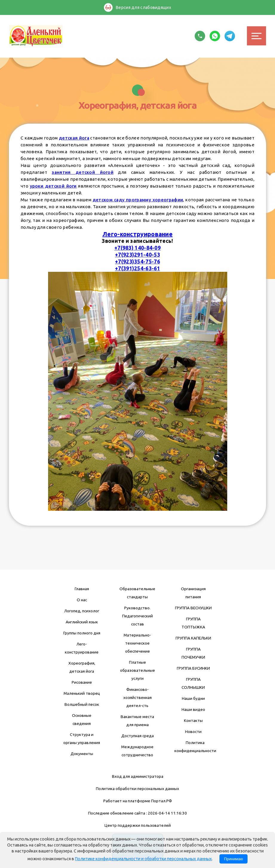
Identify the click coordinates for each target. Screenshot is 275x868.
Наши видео (193, 709)
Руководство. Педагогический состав (137, 616)
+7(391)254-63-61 (137, 268)
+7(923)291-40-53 (137, 255)
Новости (193, 731)
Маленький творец (82, 693)
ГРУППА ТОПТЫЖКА (193, 623)
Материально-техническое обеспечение (137, 643)
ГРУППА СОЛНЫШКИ (193, 683)
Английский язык (82, 622)
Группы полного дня (82, 633)
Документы (82, 754)
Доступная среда (137, 736)
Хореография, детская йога (82, 667)
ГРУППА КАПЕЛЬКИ (193, 638)
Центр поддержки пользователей (138, 825)
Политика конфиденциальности (195, 747)
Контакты (193, 720)
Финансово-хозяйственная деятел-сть (137, 697)
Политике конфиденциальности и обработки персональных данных (143, 859)
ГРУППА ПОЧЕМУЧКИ (193, 653)
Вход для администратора (138, 776)
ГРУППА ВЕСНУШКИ (193, 608)
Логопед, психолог (82, 611)
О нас (82, 600)
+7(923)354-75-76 (137, 262)
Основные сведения (82, 719)
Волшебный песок (82, 704)
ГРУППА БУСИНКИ (193, 668)
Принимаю (233, 859)
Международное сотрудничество (137, 751)
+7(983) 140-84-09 (137, 248)
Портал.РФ (162, 801)
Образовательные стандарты (137, 593)
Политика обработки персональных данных (137, 789)
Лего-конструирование (137, 234)
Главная (82, 589)
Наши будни (193, 698)
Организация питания (193, 593)
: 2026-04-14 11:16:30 (166, 813)
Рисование (82, 682)
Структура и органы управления (82, 739)
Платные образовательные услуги (137, 670)
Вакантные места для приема (137, 721)
